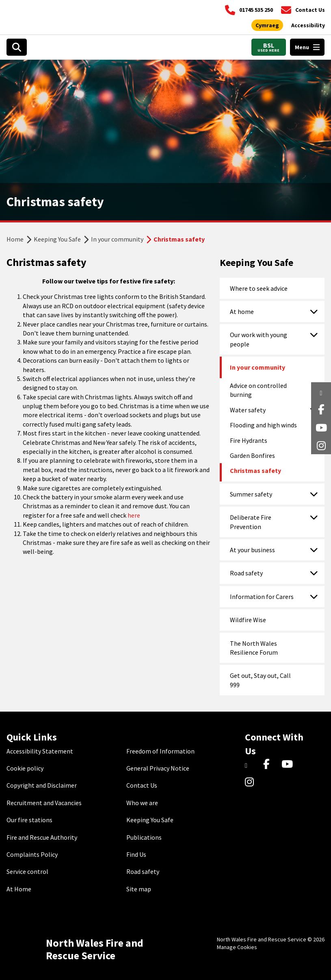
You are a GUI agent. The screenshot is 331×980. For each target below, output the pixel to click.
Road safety (246, 573)
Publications (144, 837)
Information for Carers (262, 597)
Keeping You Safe (57, 239)
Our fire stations (29, 820)
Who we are (142, 803)
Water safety (248, 410)
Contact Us (142, 785)
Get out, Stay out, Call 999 (260, 680)
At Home (19, 889)
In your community (117, 239)
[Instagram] (252, 783)
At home (242, 311)
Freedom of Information (160, 751)
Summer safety (251, 494)
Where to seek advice (259, 288)
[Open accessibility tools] (308, 26)
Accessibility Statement (40, 751)
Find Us (136, 854)
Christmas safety (255, 470)
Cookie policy (25, 768)
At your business (252, 550)
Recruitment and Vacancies (44, 803)
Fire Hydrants (249, 440)
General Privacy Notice (158, 768)
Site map (139, 889)
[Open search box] (17, 47)
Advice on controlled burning (258, 390)
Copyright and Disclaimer (42, 785)
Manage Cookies (237, 947)
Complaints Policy (32, 854)
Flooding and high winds (263, 425)
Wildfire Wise (248, 620)
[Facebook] (270, 764)
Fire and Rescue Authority (42, 837)
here (134, 515)
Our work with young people (259, 339)
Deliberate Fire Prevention (251, 522)
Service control (27, 871)
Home (15, 239)
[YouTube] (289, 764)
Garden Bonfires (252, 455)
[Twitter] (252, 764)
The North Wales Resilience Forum (254, 648)
